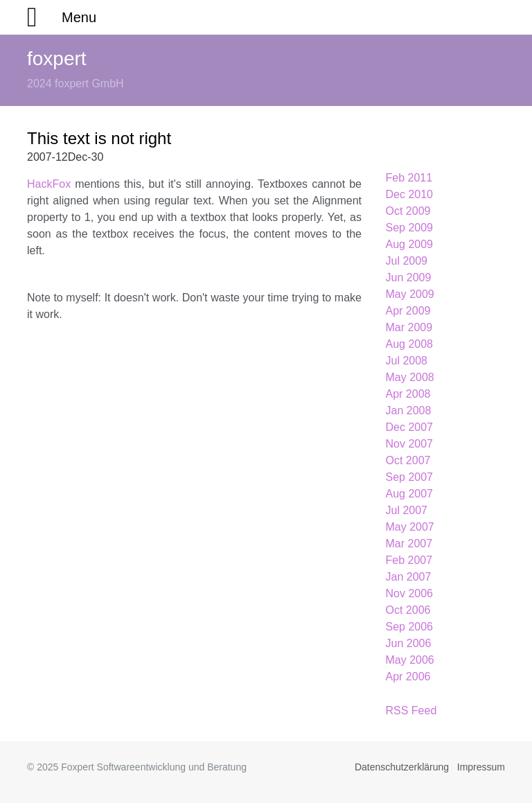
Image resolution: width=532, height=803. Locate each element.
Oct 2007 (408, 460)
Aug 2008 (410, 344)
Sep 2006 (410, 627)
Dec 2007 (410, 427)
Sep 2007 (410, 477)
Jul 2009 (407, 261)
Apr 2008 (408, 394)
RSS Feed (411, 711)
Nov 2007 (410, 444)
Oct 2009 (408, 211)
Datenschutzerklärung (402, 767)
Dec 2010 (410, 194)
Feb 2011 (409, 178)
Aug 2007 (410, 494)
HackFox (49, 184)
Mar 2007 (409, 544)
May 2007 (410, 527)
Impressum (481, 767)
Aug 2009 (410, 244)
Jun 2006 (409, 643)
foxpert (57, 59)
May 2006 (410, 660)
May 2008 (410, 377)
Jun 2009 (409, 277)
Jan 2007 (409, 577)
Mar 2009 (409, 327)
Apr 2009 (408, 311)
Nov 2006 (410, 593)
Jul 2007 (407, 510)
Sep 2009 (410, 228)
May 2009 (410, 294)
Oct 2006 (408, 610)
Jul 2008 (407, 361)
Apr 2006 (408, 677)
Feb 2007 (409, 560)
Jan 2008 (409, 411)
